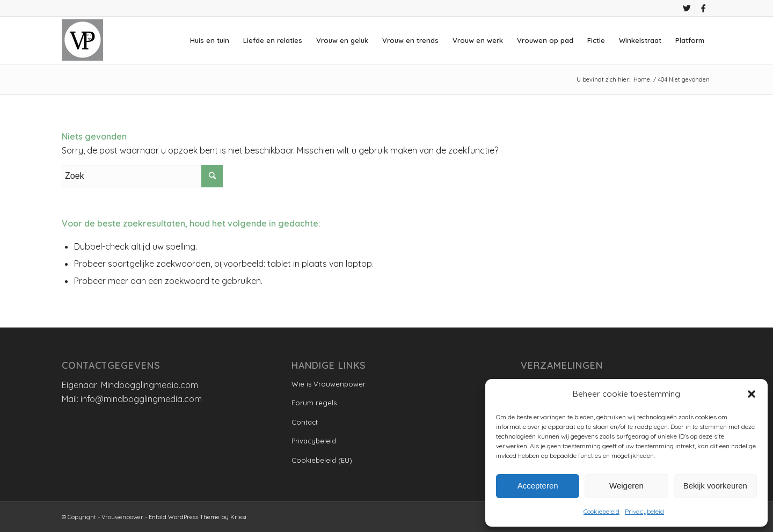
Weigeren (626, 486)
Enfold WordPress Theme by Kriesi (198, 517)
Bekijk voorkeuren (715, 486)
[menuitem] (210, 40)
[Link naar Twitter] (687, 8)
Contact (305, 422)
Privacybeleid (644, 511)
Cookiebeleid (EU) (322, 460)
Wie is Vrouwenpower (329, 384)
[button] (752, 394)
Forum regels (314, 403)
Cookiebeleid (601, 511)
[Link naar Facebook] (703, 8)
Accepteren (538, 486)
